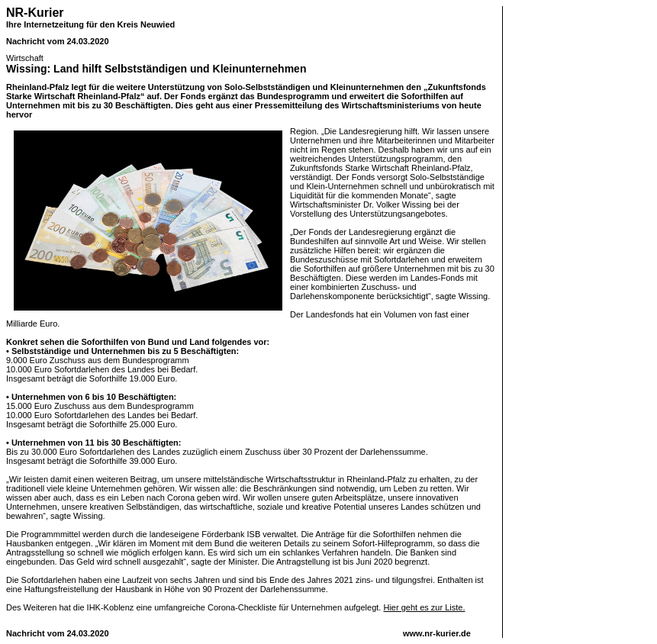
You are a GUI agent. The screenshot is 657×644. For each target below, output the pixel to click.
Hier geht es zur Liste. (424, 607)
